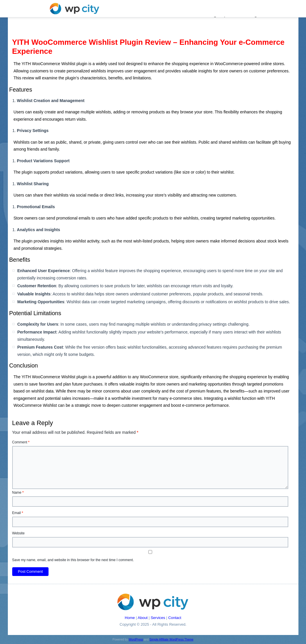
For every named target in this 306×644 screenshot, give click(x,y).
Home (130, 618)
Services (158, 618)
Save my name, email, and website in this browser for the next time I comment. (73, 560)
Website (18, 533)
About (143, 618)
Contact (175, 618)
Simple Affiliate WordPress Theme (171, 639)
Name (18, 493)
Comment (21, 442)
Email (18, 513)
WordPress (136, 639)
